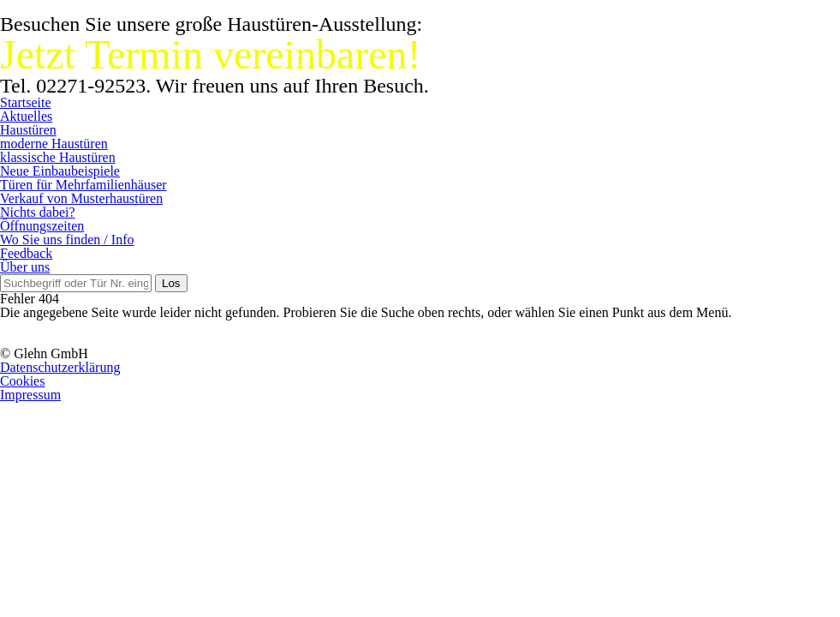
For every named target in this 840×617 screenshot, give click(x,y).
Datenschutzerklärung (60, 367)
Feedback (26, 253)
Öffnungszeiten (42, 226)
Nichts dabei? (38, 212)
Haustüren (28, 130)
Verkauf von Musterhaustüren (81, 198)
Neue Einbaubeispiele (60, 171)
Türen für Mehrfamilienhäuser (83, 185)
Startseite (26, 102)
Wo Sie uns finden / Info (67, 240)
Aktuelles (26, 116)
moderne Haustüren (54, 144)
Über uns (25, 267)
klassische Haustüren (58, 157)
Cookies (22, 381)
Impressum (30, 395)
